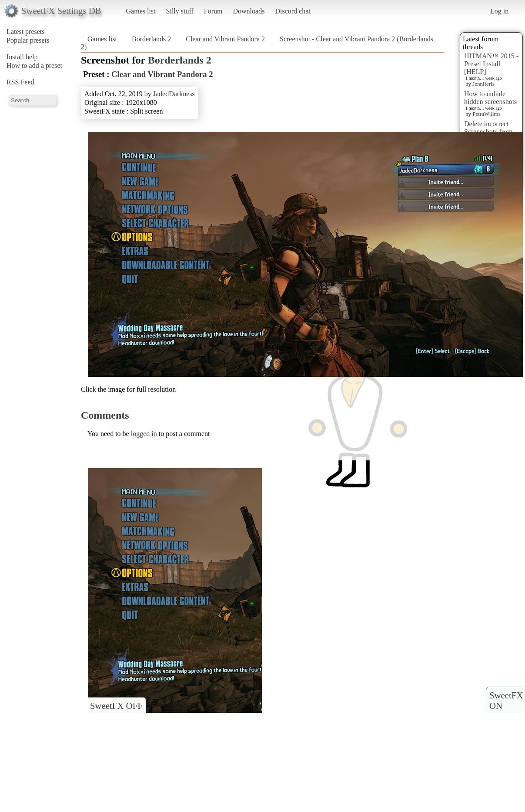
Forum (213, 11)
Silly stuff (180, 11)
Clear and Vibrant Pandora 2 (225, 39)
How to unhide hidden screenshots (490, 98)
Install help (22, 57)
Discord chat (293, 11)
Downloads (249, 11)
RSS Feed (20, 82)
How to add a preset (34, 65)
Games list (141, 11)
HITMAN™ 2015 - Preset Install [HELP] (491, 64)
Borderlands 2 (151, 39)
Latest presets (26, 32)
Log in (499, 11)
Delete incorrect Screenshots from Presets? (488, 132)
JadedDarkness (174, 94)
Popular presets (28, 40)
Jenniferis (483, 84)
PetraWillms (486, 114)
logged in (144, 434)
